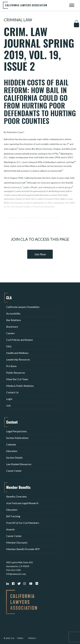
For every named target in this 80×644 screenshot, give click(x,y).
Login (9, 399)
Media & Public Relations (20, 386)
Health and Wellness (17, 353)
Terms (20, 638)
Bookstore (12, 327)
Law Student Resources (19, 464)
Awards (10, 529)
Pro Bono (11, 366)
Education (12, 451)
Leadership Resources (18, 359)
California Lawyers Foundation (23, 307)
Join (8, 405)
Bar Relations (14, 320)
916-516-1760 (13, 570)
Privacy (32, 638)
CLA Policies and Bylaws (20, 340)
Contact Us (12, 392)
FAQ (9, 346)
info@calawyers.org (16, 574)
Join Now (40, 254)
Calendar (11, 444)
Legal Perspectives (16, 431)
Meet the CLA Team (17, 379)
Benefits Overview (16, 496)
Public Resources (16, 373)
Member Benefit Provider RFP (23, 549)
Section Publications (17, 438)
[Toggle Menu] (72, 5)
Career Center (14, 471)
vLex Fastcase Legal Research (22, 503)
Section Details (14, 458)
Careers (11, 333)
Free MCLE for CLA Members (23, 523)
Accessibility (13, 313)
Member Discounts (17, 542)
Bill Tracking (13, 516)
